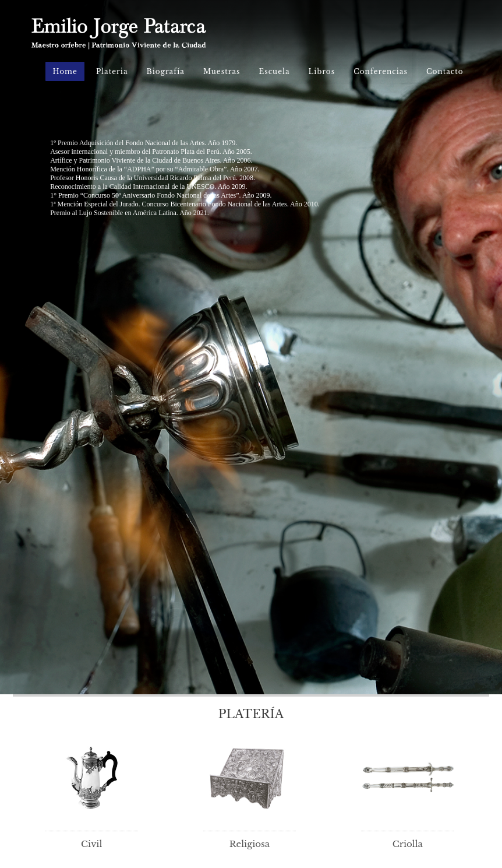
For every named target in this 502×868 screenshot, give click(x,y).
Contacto (445, 71)
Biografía (166, 71)
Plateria (112, 71)
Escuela (275, 71)
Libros (322, 71)
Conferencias (381, 71)
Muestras (222, 71)
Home (65, 71)
